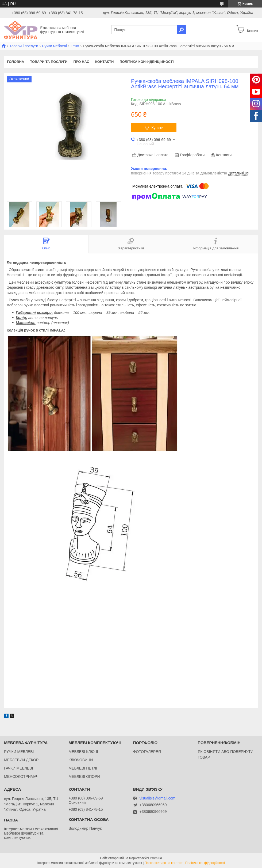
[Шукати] (182, 30)
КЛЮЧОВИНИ (81, 760)
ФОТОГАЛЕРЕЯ (147, 752)
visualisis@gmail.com (157, 798)
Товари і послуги (24, 46)
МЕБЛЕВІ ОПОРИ (84, 776)
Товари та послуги (49, 62)
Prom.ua (156, 858)
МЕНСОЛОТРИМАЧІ (22, 776)
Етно (75, 46)
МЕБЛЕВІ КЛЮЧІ (83, 752)
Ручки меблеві (54, 46)
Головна (16, 62)
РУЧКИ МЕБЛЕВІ (19, 752)
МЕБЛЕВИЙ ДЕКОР (21, 760)
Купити (158, 128)
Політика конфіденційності (147, 62)
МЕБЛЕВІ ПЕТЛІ (83, 768)
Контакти (105, 62)
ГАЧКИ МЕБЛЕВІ (18, 768)
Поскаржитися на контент (164, 863)
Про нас (81, 62)
